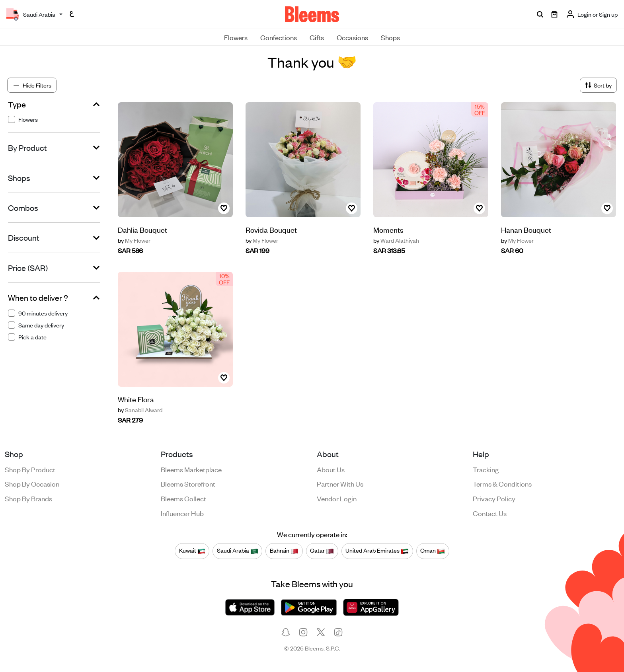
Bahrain (284, 551)
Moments (388, 229)
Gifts (317, 37)
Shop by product (30, 469)
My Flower (134, 240)
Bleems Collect (183, 498)
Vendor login (337, 498)
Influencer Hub (182, 513)
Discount (24, 238)
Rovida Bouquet (271, 229)
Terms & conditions (502, 483)
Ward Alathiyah (396, 240)
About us (331, 469)
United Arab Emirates (377, 551)
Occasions (352, 37)
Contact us (490, 513)
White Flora (136, 399)
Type (17, 104)
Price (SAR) (28, 268)
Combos (23, 208)
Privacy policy (494, 498)
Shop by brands (28, 498)
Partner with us (340, 483)
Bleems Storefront (188, 483)
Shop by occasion (32, 483)
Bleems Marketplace (191, 469)
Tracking (486, 469)
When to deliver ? (38, 298)
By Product (27, 148)
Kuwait (192, 551)
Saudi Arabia (238, 551)
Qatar (322, 551)
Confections (279, 37)
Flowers (236, 37)
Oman (433, 551)
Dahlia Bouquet (142, 229)
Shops (390, 37)
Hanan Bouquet (526, 229)
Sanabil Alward (140, 410)
